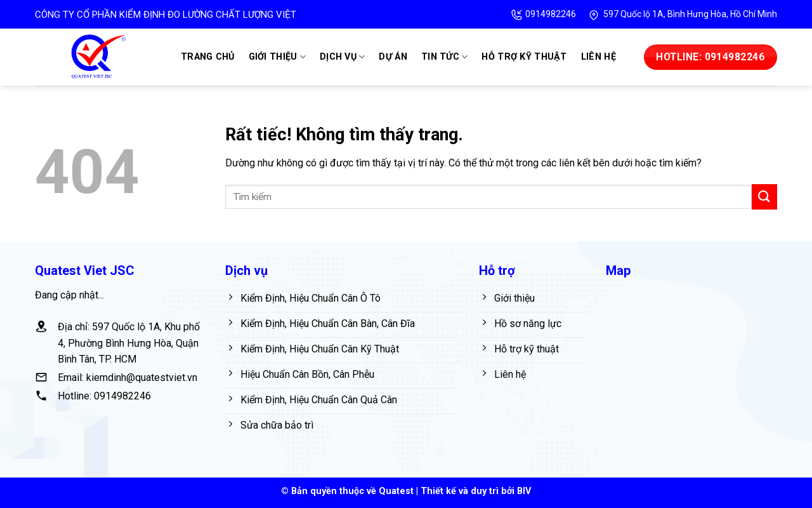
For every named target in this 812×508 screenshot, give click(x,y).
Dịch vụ (343, 57)
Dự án (393, 57)
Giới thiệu (277, 57)
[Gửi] (764, 197)
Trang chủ (208, 57)
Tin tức (445, 57)
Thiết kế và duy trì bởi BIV (476, 491)
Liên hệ (599, 57)
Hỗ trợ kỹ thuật (524, 57)
